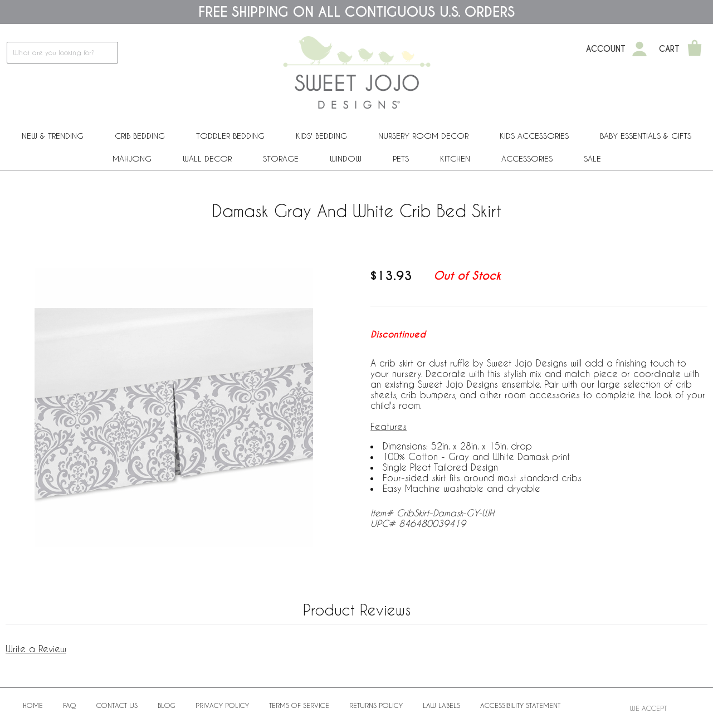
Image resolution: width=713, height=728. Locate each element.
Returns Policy (376, 705)
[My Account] (639, 49)
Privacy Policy (222, 705)
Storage (281, 158)
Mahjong (132, 158)
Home (33, 705)
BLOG (167, 705)
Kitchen (455, 158)
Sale (592, 158)
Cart (669, 49)
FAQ (70, 705)
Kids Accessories (534, 136)
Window (346, 158)
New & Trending (53, 136)
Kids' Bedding (321, 136)
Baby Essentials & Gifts (646, 136)
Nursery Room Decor (423, 136)
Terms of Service (299, 705)
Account (606, 49)
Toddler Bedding (230, 136)
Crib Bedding (140, 136)
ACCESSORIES (527, 158)
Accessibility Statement (520, 705)
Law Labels (441, 705)
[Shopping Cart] (695, 49)
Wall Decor (207, 158)
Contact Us (117, 705)
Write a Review (36, 649)
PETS (401, 158)
